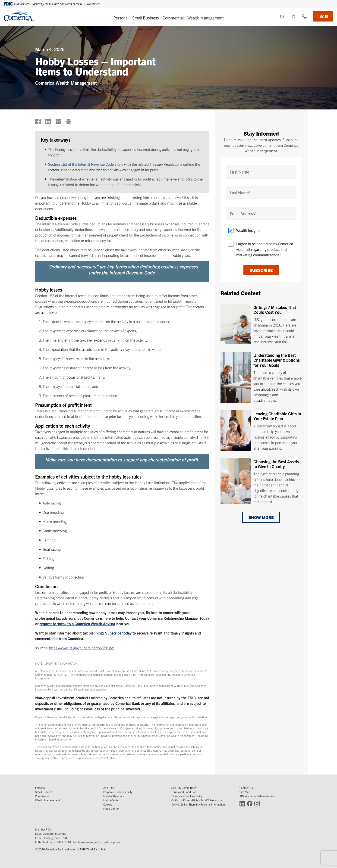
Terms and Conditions (184, 792)
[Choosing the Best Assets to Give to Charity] (261, 480)
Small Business (146, 18)
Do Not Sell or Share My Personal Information (198, 804)
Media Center (111, 800)
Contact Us (246, 788)
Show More (261, 517)
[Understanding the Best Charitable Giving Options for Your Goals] (261, 377)
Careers (108, 804)
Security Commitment (184, 788)
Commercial (173, 18)
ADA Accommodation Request (257, 796)
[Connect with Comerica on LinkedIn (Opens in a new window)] (242, 803)
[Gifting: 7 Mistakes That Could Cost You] (261, 324)
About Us (109, 788)
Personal (121, 18)
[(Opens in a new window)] (293, 17)
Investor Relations (114, 796)
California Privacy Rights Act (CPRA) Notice (197, 800)
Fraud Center (111, 808)
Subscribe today (118, 633)
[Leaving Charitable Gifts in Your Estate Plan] (261, 430)
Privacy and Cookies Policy (187, 796)
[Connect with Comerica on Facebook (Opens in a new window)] (250, 803)
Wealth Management (206, 18)
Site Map (245, 792)
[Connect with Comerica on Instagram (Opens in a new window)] (257, 803)
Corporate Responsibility (118, 792)
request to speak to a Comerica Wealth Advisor (77, 624)
